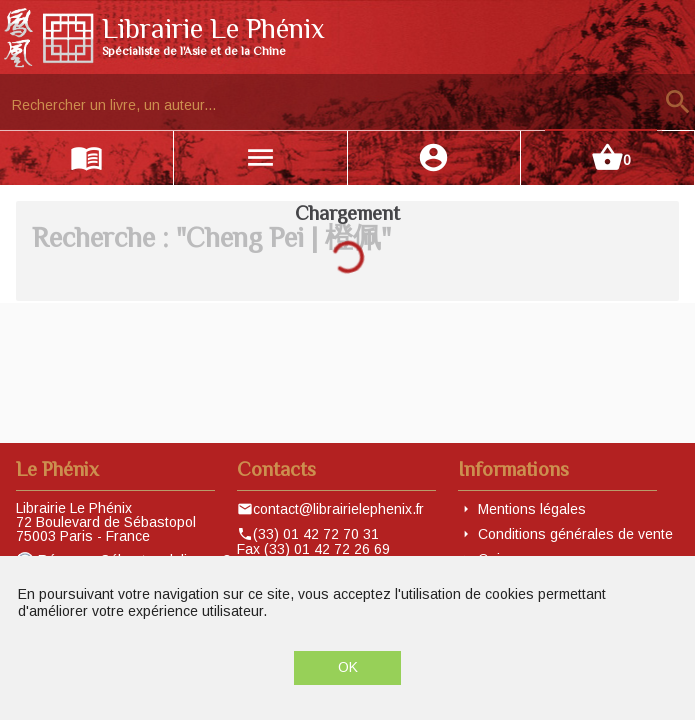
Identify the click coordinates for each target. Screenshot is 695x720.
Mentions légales (532, 509)
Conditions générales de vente (575, 534)
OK (348, 667)
